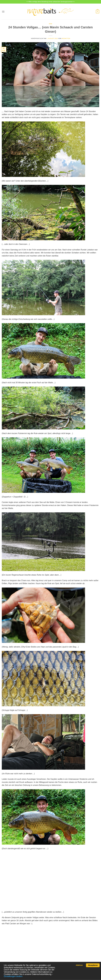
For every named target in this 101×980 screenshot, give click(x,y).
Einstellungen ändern (13, 976)
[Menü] (3, 12)
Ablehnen (79, 965)
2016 (50, 24)
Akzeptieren (93, 965)
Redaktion (66, 38)
